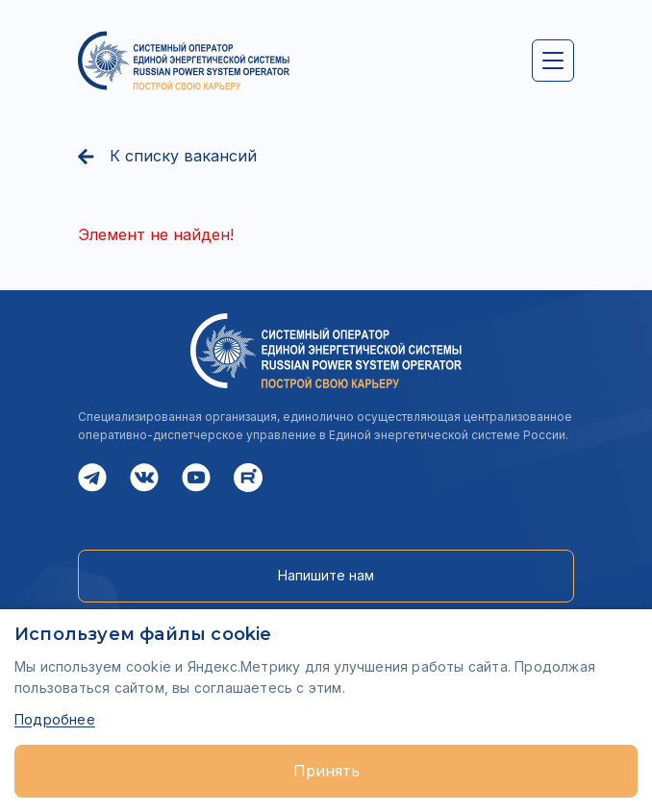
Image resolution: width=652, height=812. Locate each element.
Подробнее (55, 719)
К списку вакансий (167, 157)
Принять (326, 771)
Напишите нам (326, 575)
